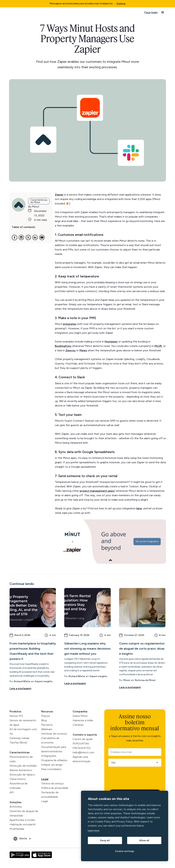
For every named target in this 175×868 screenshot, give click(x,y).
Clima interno (18, 779)
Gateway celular (19, 738)
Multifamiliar (17, 829)
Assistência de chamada (19, 786)
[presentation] (134, 776)
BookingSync (63, 346)
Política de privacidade (55, 788)
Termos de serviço (52, 783)
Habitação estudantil (22, 824)
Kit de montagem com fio (23, 731)
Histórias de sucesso (54, 734)
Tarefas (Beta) (18, 743)
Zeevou (70, 350)
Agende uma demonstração (82, 759)
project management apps (97, 491)
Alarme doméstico (21, 770)
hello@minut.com (83, 752)
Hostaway (111, 342)
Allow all (144, 840)
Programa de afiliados (54, 760)
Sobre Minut (80, 716)
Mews (83, 350)
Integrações (49, 756)
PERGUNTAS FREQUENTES (82, 746)
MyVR (158, 346)
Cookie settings (125, 851)
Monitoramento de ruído (21, 759)
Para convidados (51, 769)
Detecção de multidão (23, 766)
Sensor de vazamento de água (23, 723)
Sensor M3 (16, 716)
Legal (45, 779)
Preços (46, 716)
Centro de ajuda (83, 739)
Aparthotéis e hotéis (22, 820)
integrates (70, 324)
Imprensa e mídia (83, 720)
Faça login (151, 12)
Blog (44, 720)
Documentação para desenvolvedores (54, 749)
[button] (163, 12)
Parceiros (47, 725)
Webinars (47, 729)
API (12, 792)
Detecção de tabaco (22, 775)
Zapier (59, 195)
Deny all (105, 840)
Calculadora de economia (50, 740)
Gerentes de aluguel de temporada (24, 813)
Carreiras (78, 725)
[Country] (134, 763)
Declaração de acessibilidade (50, 795)
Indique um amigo (52, 765)
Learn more (94, 831)
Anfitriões (16, 807)
